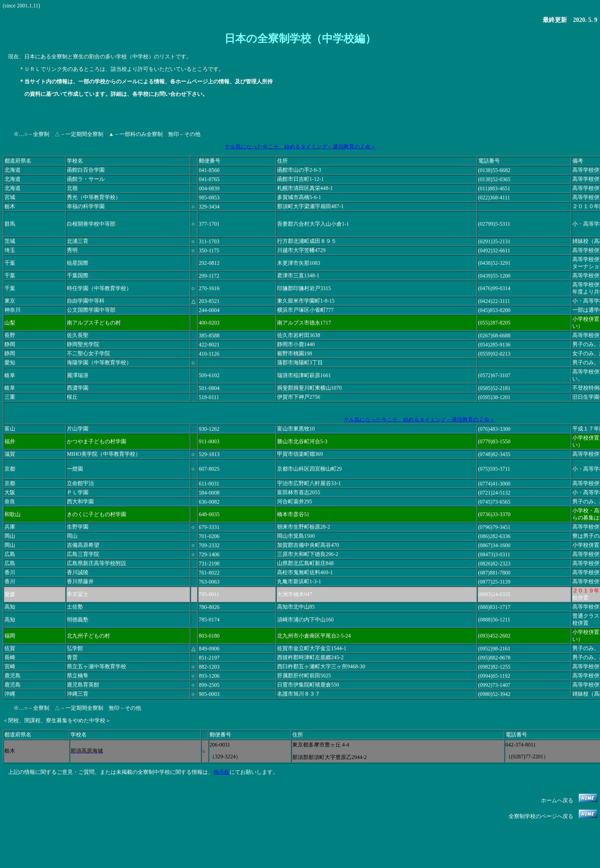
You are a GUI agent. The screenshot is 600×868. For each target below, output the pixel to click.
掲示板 (221, 772)
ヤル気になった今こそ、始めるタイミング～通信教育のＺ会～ (300, 147)
